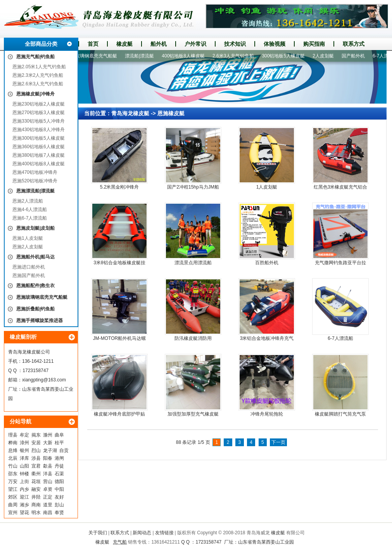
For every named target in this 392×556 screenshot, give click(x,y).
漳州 (24, 443)
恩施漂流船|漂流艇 (35, 191)
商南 (36, 505)
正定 (48, 497)
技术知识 (235, 44)
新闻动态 (142, 533)
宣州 (13, 513)
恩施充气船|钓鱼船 (35, 57)
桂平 (59, 443)
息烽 (13, 450)
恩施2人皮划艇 (28, 247)
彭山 (59, 505)
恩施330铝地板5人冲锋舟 (39, 121)
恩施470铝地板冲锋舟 (35, 172)
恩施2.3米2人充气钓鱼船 (38, 75)
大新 (48, 443)
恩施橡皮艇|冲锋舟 (35, 94)
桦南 (13, 443)
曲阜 (59, 435)
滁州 (48, 435)
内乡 (24, 489)
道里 (48, 505)
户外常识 (195, 44)
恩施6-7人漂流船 (30, 218)
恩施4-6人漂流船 (30, 210)
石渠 (59, 474)
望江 (13, 489)
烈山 (36, 450)
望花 (24, 513)
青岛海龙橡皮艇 (130, 113)
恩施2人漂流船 (28, 201)
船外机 (159, 44)
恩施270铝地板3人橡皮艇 (39, 113)
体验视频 (275, 44)
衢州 (36, 474)
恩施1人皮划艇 (28, 238)
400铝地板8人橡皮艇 (185, 56)
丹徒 (59, 466)
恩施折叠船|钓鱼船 (35, 309)
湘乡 (24, 505)
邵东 (13, 474)
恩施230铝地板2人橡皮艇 (39, 104)
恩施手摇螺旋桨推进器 (40, 320)
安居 (36, 443)
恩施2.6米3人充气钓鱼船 (38, 84)
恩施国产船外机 (29, 275)
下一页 (278, 442)
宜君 (36, 466)
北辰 (13, 458)
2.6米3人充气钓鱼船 (235, 56)
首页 (93, 44)
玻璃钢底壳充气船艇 (98, 56)
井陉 (36, 497)
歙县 (48, 466)
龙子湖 (50, 450)
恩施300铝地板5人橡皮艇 (39, 138)
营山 (48, 482)
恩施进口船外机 (29, 267)
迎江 (24, 497)
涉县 (36, 458)
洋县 (48, 474)
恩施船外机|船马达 (35, 257)
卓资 (48, 489)
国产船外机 (355, 56)
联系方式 (354, 44)
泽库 (24, 458)
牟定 (24, 435)
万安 (13, 482)
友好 (59, 497)
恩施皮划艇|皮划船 (35, 228)
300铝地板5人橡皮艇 (285, 56)
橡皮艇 (124, 44)
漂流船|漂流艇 (141, 56)
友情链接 (164, 533)
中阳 (59, 489)
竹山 (13, 466)
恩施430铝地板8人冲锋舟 (39, 130)
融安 (36, 489)
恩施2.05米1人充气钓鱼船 (39, 67)
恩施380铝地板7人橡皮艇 (39, 155)
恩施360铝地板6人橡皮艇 (39, 147)
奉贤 (59, 513)
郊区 (13, 497)
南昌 (48, 513)
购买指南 (314, 44)
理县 (13, 435)
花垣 (36, 482)
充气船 (120, 542)
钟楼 (24, 474)
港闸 (59, 458)
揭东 (36, 435)
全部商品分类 (41, 44)
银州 (24, 450)
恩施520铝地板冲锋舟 (35, 181)
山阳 (24, 466)
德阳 (59, 482)
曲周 (13, 505)
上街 (24, 482)
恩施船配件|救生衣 (35, 286)
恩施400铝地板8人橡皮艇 (39, 164)
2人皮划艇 (325, 56)
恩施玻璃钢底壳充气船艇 (42, 297)
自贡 (64, 450)
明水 (36, 513)
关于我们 (98, 533)
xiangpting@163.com (44, 380)
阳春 (48, 458)
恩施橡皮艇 (171, 113)
